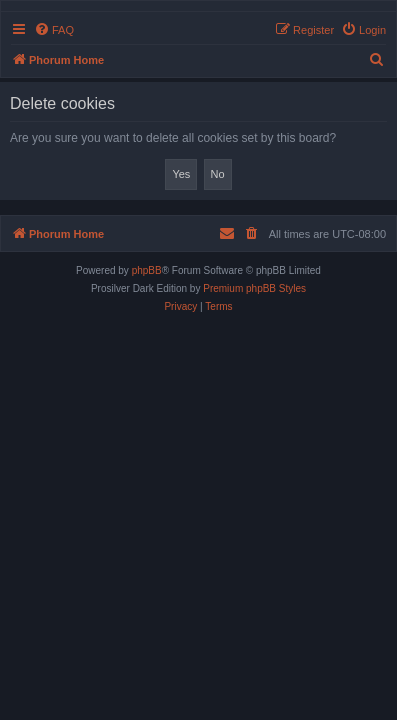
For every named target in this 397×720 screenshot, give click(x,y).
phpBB (147, 270)
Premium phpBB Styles (254, 288)
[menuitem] (54, 30)
